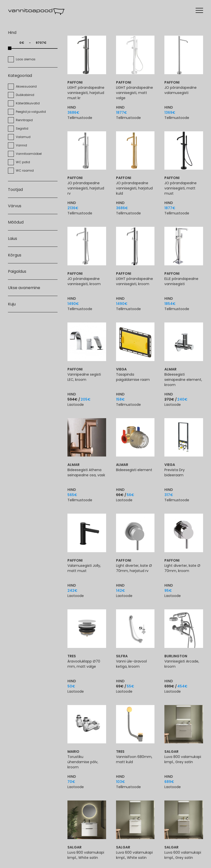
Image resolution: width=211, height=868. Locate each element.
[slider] (10, 48)
